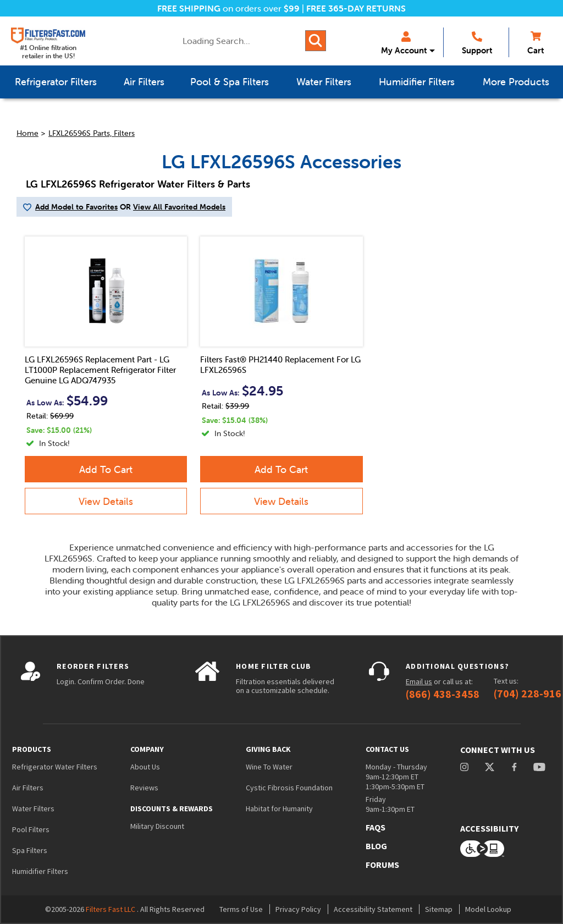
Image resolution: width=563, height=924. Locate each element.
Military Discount (157, 826)
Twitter (490, 767)
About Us (145, 767)
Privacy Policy (298, 909)
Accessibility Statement (373, 909)
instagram (464, 767)
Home (27, 133)
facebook (514, 767)
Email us (419, 681)
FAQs (376, 827)
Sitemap (439, 909)
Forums (382, 865)
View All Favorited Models (179, 207)
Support (477, 43)
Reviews (144, 788)
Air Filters (28, 788)
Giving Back (268, 749)
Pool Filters (31, 829)
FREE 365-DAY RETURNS (356, 8)
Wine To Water (269, 767)
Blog (376, 846)
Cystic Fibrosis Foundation (289, 788)
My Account (404, 43)
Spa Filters (30, 850)
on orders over (228, 8)
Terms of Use (241, 909)
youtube (539, 767)
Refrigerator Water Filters (55, 767)
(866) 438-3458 (443, 694)
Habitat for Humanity (279, 809)
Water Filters (33, 809)
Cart (536, 43)
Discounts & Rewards (172, 809)
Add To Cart (106, 469)
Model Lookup (488, 909)
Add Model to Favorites (76, 207)
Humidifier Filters (40, 871)
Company (147, 749)
